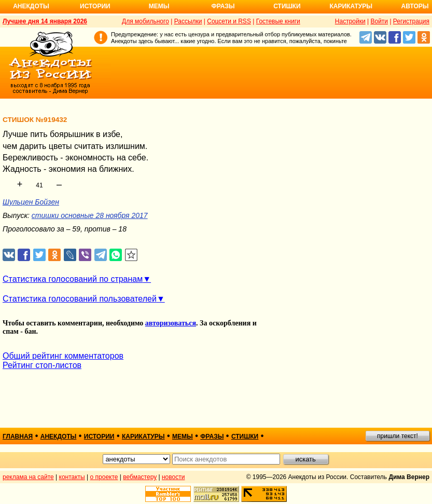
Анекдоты (31, 6)
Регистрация (411, 21)
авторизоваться (171, 323)
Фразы (223, 6)
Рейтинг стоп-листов (42, 365)
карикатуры (143, 437)
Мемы (159, 6)
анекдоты (59, 437)
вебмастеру (140, 477)
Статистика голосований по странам (73, 279)
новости (173, 477)
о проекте (104, 477)
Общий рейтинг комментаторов (63, 356)
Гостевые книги (278, 21)
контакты (72, 477)
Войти (379, 21)
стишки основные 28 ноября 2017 (90, 215)
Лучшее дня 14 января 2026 (45, 21)
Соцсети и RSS (229, 21)
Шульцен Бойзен (31, 202)
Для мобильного (145, 21)
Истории (95, 6)
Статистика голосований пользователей (80, 299)
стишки (245, 437)
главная (18, 437)
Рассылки (188, 21)
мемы (183, 437)
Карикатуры (351, 6)
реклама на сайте (28, 477)
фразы (212, 437)
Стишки (287, 6)
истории (99, 437)
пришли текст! (398, 436)
